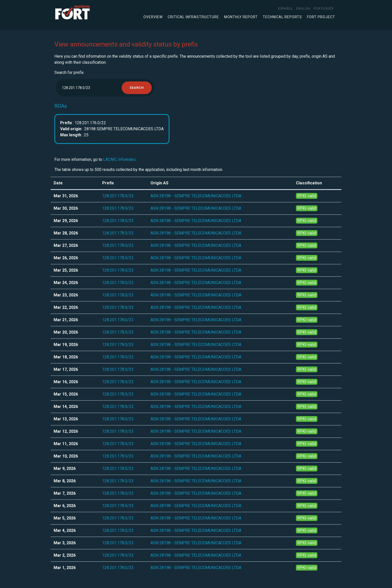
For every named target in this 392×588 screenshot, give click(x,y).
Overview (153, 17)
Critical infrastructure (193, 17)
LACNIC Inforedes (119, 159)
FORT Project (321, 17)
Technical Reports (282, 17)
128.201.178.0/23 (118, 196)
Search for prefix (69, 72)
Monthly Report (241, 17)
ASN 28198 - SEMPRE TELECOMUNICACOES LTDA (196, 196)
